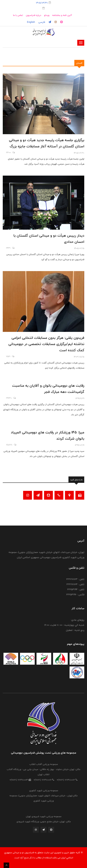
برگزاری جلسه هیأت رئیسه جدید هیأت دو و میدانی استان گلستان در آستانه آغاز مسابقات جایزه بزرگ (47, 143)
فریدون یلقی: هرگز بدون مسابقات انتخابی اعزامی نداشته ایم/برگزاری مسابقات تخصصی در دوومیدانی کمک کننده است (46, 344)
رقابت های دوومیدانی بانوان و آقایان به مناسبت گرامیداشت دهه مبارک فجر (48, 389)
